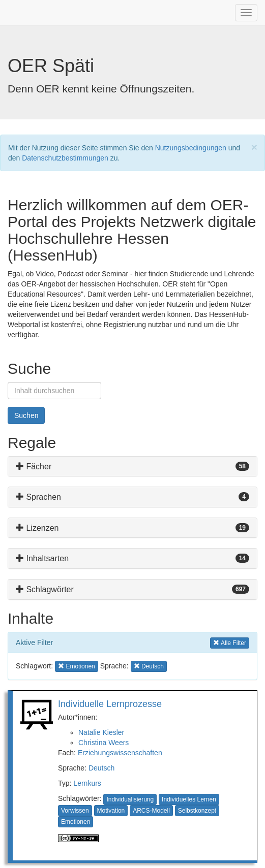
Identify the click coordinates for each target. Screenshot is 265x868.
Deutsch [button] (150, 666)
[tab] (132, 467)
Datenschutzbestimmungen (65, 158)
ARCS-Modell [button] (151, 811)
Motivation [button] (111, 811)
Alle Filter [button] (230, 642)
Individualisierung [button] (130, 799)
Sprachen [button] (38, 497)
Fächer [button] (34, 467)
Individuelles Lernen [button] (189, 799)
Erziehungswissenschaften (120, 753)
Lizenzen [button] (37, 528)
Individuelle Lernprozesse (110, 704)
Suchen (26, 415)
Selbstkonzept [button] (197, 811)
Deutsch (101, 768)
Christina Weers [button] (104, 743)
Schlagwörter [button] (45, 589)
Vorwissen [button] (75, 811)
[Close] (254, 147)
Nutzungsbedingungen (191, 148)
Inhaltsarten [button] (42, 558)
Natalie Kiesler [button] (101, 732)
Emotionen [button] (77, 666)
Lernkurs (87, 783)
